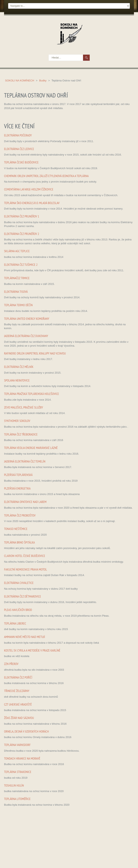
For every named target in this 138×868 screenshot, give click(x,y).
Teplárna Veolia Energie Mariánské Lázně (31, 448)
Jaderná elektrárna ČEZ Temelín (25, 461)
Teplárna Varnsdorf (17, 745)
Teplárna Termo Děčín (18, 305)
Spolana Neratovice (17, 380)
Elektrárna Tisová (16, 292)
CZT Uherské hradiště (18, 704)
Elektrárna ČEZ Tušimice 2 (21, 265)
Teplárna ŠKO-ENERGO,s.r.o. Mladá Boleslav (32, 203)
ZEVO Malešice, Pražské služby (24, 407)
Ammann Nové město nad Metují (25, 637)
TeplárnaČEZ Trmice (17, 278)
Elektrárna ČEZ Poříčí (18, 677)
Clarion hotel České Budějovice (25, 556)
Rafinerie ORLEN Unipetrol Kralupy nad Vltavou (35, 353)
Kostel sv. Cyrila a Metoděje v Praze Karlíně (32, 650)
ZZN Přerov (11, 664)
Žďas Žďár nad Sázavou (19, 718)
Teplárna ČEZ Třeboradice (21, 434)
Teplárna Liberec (15, 623)
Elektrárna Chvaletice (19, 583)
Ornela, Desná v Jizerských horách (26, 731)
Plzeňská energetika (17, 488)
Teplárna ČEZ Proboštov (20, 515)
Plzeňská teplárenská (18, 475)
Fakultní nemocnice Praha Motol (26, 569)
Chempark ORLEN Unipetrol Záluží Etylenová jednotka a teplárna (46, 176)
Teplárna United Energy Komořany (27, 319)
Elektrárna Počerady (18, 135)
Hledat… (49, 55)
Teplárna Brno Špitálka (19, 542)
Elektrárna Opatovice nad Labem (25, 502)
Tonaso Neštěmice (16, 529)
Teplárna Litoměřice (17, 799)
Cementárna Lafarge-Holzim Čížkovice (29, 189)
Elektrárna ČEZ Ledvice (19, 149)
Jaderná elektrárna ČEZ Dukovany (26, 336)
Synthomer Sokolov (17, 421)
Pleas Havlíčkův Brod (18, 610)
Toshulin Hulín (14, 785)
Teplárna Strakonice (18, 772)
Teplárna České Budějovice (21, 162)
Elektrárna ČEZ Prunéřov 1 (22, 216)
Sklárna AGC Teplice (17, 251)
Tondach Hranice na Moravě (22, 758)
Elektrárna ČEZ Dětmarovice (23, 596)
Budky (43, 81)
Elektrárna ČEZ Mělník (19, 367)
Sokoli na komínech (20, 81)
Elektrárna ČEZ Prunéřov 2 (22, 234)
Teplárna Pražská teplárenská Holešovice (31, 394)
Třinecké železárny (17, 691)
